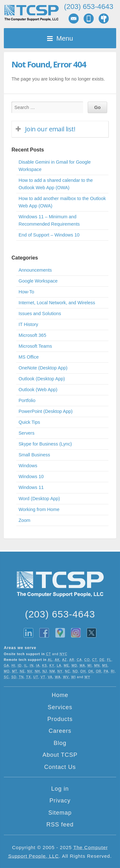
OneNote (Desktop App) (43, 368)
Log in (60, 789)
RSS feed (60, 825)
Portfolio (27, 400)
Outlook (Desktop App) (42, 379)
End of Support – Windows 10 (49, 235)
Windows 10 (31, 477)
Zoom (24, 520)
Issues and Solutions (40, 314)
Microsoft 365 (32, 335)
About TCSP (60, 755)
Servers (27, 433)
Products (60, 719)
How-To (26, 292)
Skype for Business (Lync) (45, 444)
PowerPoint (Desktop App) (46, 411)
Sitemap (60, 813)
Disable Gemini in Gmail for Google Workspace (55, 166)
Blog (60, 743)
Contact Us (60, 767)
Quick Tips (29, 422)
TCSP (31, 13)
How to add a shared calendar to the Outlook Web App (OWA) (56, 184)
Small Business (34, 455)
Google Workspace (38, 281)
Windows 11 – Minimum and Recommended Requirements (49, 220)
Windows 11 (31, 487)
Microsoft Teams (35, 346)
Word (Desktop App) (39, 499)
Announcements (35, 270)
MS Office (29, 357)
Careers (60, 731)
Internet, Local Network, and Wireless (57, 303)
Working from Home (39, 509)
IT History (28, 324)
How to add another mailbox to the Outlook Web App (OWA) (62, 202)
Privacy (60, 801)
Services (60, 707)
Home (60, 695)
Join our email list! (50, 129)
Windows (28, 466)
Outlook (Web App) (38, 390)
